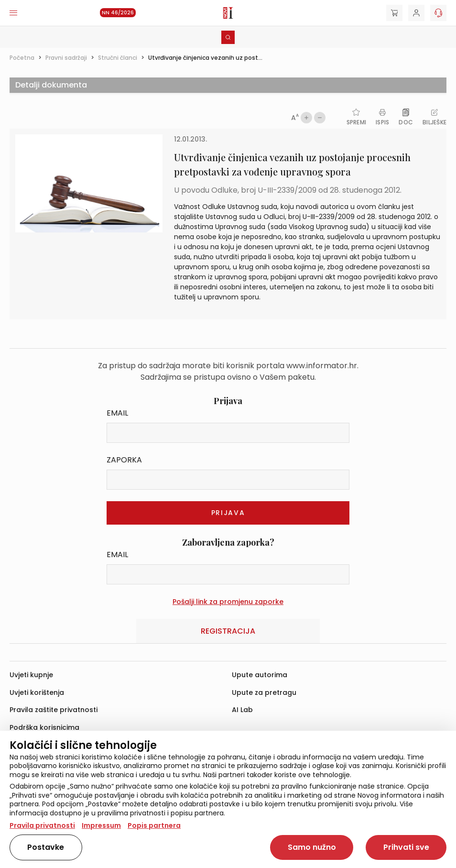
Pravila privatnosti (42, 825)
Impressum (101, 825)
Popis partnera (154, 825)
